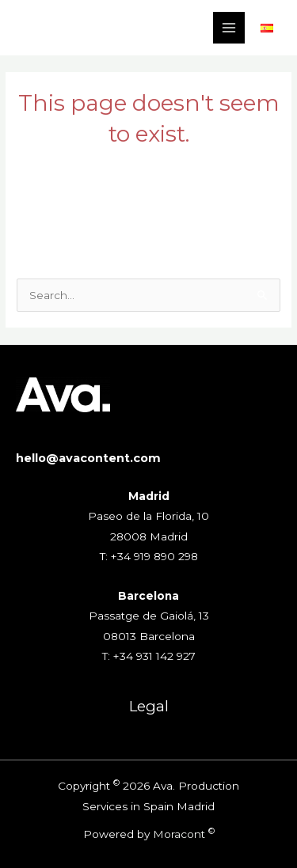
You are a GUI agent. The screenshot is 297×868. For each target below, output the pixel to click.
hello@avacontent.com (88, 458)
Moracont (179, 834)
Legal (149, 706)
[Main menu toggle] (229, 28)
